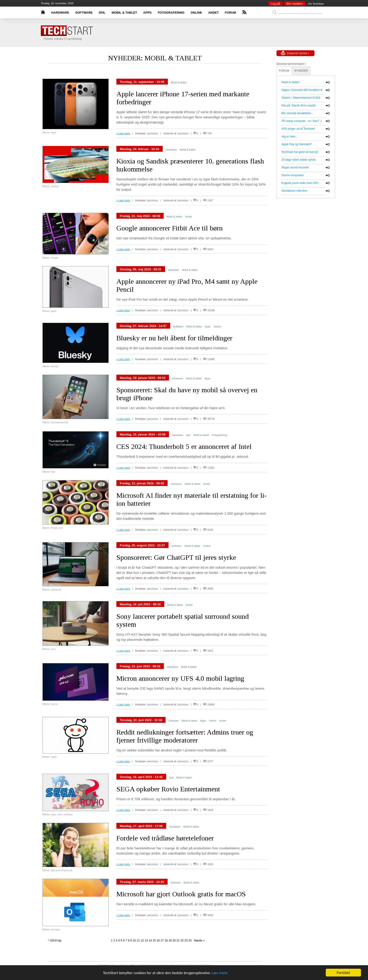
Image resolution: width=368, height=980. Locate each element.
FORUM (230, 13)
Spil (188, 435)
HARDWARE (60, 13)
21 (178, 941)
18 (166, 941)
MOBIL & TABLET (125, 13)
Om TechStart (316, 4)
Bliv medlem (295, 4)
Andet (189, 217)
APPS (147, 13)
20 (174, 941)
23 (186, 941)
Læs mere (220, 973)
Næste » (199, 941)
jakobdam (153, 133)
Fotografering (220, 435)
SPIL (102, 13)
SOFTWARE (84, 13)
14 (150, 941)
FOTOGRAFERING (171, 13)
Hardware (171, 150)
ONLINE (196, 13)
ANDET (213, 13)
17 (162, 941)
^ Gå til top (55, 941)
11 (138, 941)
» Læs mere (123, 133)
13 (146, 941)
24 (190, 941)
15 (154, 941)
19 (170, 941)
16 (158, 941)
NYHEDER (301, 71)
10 (134, 941)
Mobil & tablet (179, 82)
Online (217, 327)
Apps (208, 327)
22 (182, 941)
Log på (275, 4)
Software (178, 327)
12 (142, 941)
